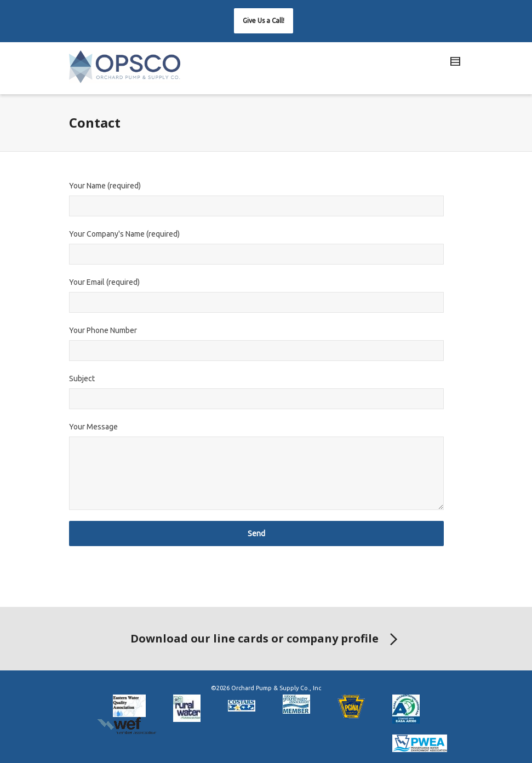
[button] (264, 21)
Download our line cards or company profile (266, 640)
